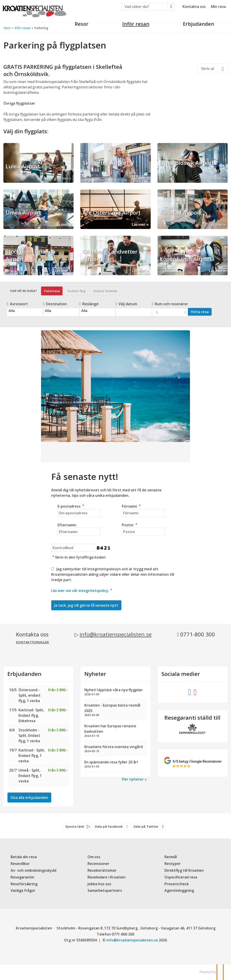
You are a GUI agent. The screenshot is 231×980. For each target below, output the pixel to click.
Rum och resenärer (170, 304)
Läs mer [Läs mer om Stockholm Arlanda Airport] (62, 271)
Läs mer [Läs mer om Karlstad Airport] (216, 224)
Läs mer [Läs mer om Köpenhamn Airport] (216, 271)
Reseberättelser (102, 870)
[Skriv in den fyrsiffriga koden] (73, 548)
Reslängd (89, 304)
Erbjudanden (24, 674)
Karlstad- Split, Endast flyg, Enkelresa (31, 715)
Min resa (218, 7)
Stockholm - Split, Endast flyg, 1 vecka (29, 735)
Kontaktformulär (32, 642)
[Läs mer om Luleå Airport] (38, 163)
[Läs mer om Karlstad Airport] (193, 209)
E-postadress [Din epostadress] (71, 506)
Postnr (130, 525)
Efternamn (67, 525)
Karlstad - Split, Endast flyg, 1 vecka (32, 756)
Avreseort (17, 304)
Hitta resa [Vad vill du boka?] (200, 312)
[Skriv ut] (213, 68)
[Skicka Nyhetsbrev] (86, 605)
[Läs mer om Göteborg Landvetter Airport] (115, 255)
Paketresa (52, 291)
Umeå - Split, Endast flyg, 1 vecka (30, 776)
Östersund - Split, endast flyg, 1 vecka (30, 695)
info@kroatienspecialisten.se (116, 634)
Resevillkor (20, 864)
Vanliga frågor (23, 890)
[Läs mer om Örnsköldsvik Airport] (193, 163)
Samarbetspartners (105, 890)
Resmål (171, 857)
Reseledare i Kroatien (106, 877)
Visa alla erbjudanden (29, 797)
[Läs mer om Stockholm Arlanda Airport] (38, 255)
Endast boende (105, 291)
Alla (25, 311)
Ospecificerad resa (181, 877)
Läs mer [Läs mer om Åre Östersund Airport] (139, 224)
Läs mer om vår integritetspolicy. (80, 591)
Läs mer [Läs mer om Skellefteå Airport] (139, 178)
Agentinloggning (179, 890)
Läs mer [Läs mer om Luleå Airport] (62, 178)
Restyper (173, 864)
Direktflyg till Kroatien (184, 870)
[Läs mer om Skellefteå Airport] (115, 163)
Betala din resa (24, 857)
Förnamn (132, 506)
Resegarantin (22, 877)
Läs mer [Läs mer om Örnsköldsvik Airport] (216, 178)
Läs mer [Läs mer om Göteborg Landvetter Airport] (139, 271)
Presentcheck (177, 884)
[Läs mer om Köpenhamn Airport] (193, 255)
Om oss (94, 857)
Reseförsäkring (24, 884)
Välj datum (126, 304)
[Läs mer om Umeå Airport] (38, 209)
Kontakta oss (194, 7)
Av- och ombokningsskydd (33, 870)
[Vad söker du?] (145, 7)
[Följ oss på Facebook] (190, 692)
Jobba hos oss (99, 884)
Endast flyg (77, 291)
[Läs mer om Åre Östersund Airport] (115, 209)
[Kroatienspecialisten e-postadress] (132, 940)
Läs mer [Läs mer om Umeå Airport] (62, 224)
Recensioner (98, 864)
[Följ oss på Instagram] (195, 692)
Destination (55, 304)
